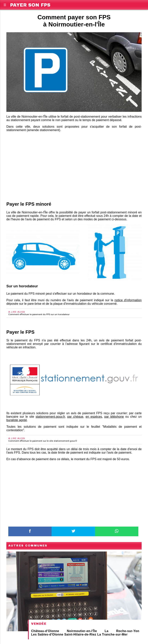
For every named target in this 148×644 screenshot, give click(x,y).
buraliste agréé (17, 420)
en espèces (94, 417)
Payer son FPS (30, 4)
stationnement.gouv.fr (50, 417)
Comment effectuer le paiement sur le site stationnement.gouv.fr (43, 441)
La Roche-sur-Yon (122, 631)
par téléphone (114, 417)
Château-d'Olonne (45, 631)
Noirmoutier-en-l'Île (82, 631)
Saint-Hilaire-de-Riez (80, 634)
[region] (74, 166)
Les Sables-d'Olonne (47, 634)
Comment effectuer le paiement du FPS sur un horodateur (39, 314)
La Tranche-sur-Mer (112, 634)
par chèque (75, 417)
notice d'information (128, 300)
